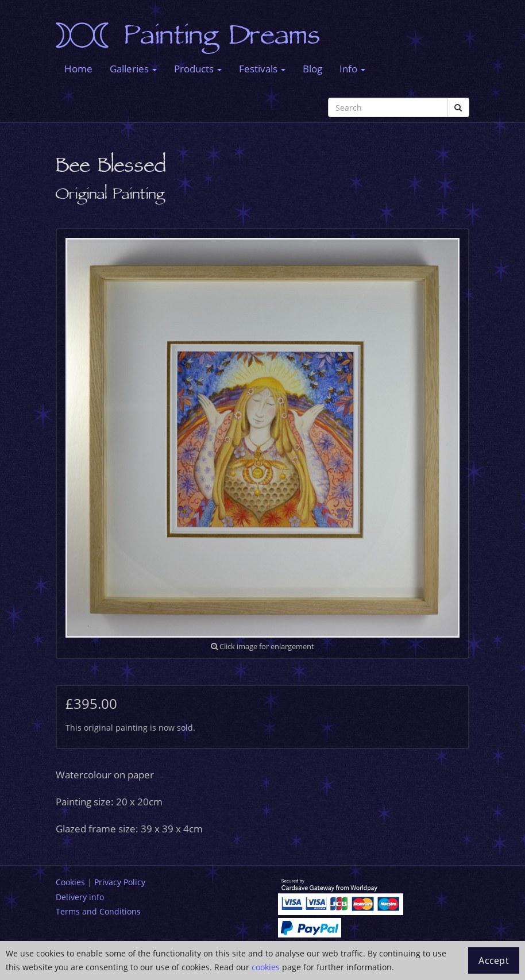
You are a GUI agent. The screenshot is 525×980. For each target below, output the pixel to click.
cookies (266, 967)
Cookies (70, 882)
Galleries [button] (133, 69)
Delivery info (80, 897)
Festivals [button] (262, 69)
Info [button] (352, 69)
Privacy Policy (120, 882)
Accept (494, 960)
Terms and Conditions (98, 911)
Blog (312, 69)
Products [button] (198, 69)
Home (78, 69)
